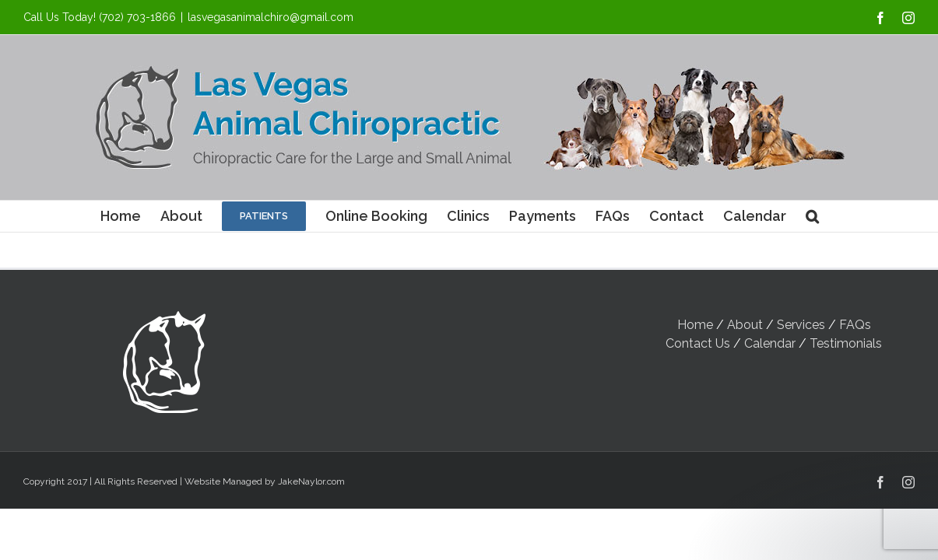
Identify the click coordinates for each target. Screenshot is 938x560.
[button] (812, 216)
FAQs (855, 325)
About (745, 325)
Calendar (770, 343)
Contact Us (698, 343)
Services (801, 325)
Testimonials (846, 343)
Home (695, 325)
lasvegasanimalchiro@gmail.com (271, 17)
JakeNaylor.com (311, 481)
